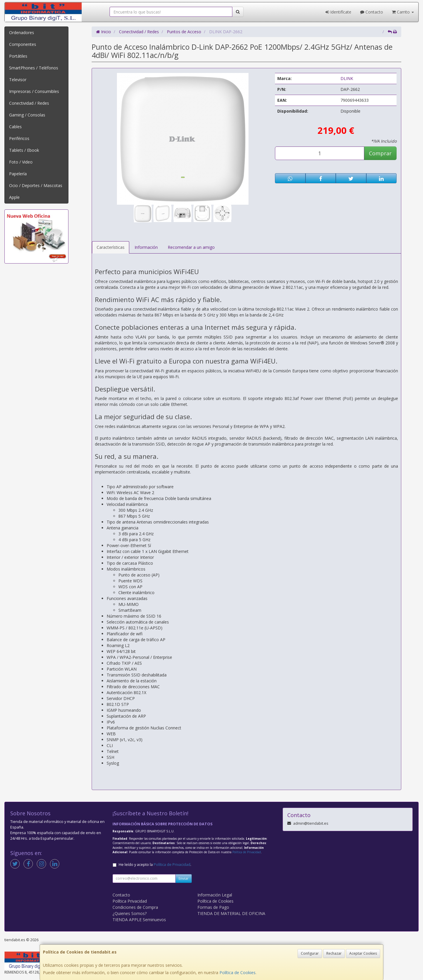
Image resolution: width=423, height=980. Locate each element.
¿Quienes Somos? (130, 913)
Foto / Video (21, 162)
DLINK (347, 78)
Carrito (403, 12)
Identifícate (338, 12)
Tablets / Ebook (24, 150)
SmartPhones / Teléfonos (34, 68)
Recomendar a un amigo (191, 247)
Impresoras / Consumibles (34, 91)
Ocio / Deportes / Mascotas (36, 185)
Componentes (23, 44)
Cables (15, 127)
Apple (14, 197)
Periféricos (19, 138)
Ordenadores (22, 32)
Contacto (372, 12)
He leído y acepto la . (155, 865)
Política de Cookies (237, 972)
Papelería (18, 174)
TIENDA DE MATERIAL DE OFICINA (231, 913)
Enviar (184, 878)
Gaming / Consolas (27, 115)
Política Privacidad (130, 901)
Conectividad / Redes (29, 103)
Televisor (18, 80)
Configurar (310, 953)
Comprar (380, 153)
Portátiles (18, 56)
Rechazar (334, 953)
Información (146, 247)
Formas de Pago (213, 907)
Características (111, 247)
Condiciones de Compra (135, 907)
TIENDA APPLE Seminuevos (139, 920)
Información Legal (215, 895)
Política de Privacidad (247, 852)
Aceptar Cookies (363, 953)
